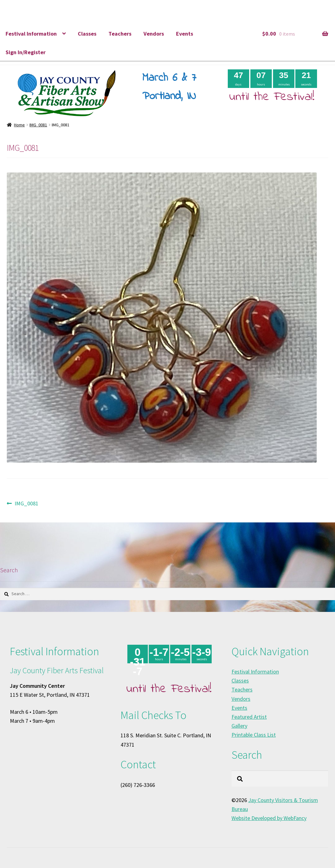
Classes (87, 34)
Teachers (120, 34)
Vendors (154, 34)
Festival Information (31, 34)
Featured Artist (249, 717)
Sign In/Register (26, 52)
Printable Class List (254, 735)
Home (19, 125)
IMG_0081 (38, 125)
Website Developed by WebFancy (269, 818)
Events (185, 34)
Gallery (239, 726)
